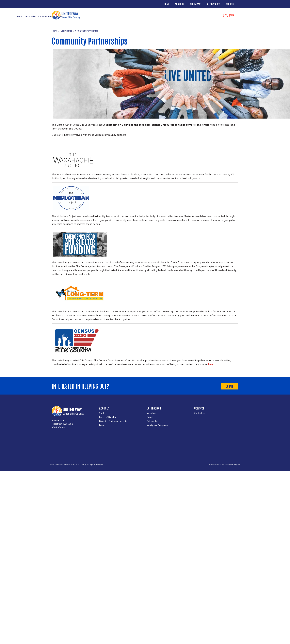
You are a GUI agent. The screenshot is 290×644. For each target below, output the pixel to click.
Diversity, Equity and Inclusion (114, 421)
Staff (102, 413)
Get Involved (214, 4)
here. (211, 364)
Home (167, 4)
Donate (230, 386)
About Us (180, 4)
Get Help (230, 4)
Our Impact (196, 4)
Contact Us (200, 413)
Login (102, 425)
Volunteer (151, 413)
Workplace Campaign (157, 425)
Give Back (229, 15)
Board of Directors (108, 417)
